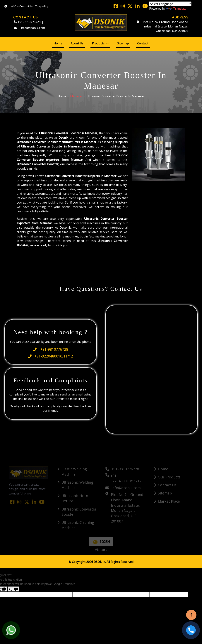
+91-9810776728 (27, 22)
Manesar (76, 96)
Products (98, 43)
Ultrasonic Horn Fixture (75, 498)
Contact (143, 43)
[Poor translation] (13, 589)
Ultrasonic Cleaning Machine (78, 525)
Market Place (169, 501)
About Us (77, 43)
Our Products (169, 477)
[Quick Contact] (152, 369)
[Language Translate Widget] (170, 4)
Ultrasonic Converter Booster (79, 512)
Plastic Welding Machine (74, 472)
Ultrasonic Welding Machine (77, 485)
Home (58, 43)
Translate (176, 8)
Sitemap (123, 43)
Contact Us (167, 485)
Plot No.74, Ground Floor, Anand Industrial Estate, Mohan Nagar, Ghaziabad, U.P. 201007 (162, 26)
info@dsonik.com (29, 28)
